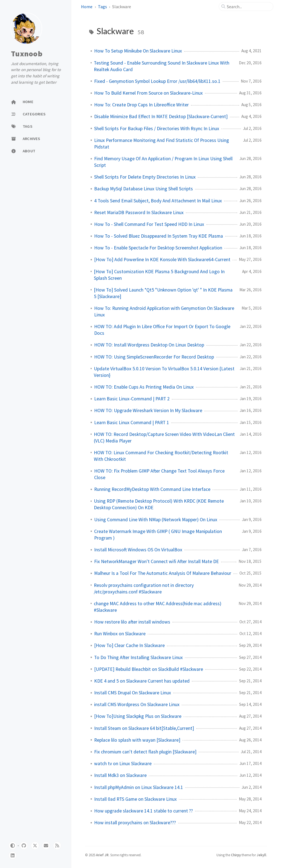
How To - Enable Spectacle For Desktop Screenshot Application (158, 248)
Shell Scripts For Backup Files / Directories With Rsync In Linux (157, 129)
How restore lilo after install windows (132, 622)
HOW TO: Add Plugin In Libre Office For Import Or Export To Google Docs (162, 330)
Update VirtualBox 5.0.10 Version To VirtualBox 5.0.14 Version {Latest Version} (164, 372)
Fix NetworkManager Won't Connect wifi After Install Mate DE (157, 561)
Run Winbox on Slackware (120, 634)
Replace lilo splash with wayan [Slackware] (137, 740)
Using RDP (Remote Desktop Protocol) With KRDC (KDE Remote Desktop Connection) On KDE (159, 504)
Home (87, 7)
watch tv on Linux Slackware (123, 764)
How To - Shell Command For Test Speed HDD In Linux (149, 224)
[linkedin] (13, 855)
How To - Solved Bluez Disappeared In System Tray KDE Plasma (159, 236)
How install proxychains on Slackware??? (135, 823)
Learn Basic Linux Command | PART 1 (132, 423)
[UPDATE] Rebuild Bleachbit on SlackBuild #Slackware (149, 669)
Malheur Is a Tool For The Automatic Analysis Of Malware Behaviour (163, 573)
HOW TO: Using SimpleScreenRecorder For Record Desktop (154, 357)
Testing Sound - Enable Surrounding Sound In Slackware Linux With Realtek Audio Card (162, 66)
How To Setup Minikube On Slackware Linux (138, 51)
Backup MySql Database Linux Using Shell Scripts (144, 189)
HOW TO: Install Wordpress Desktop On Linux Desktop (149, 345)
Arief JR (102, 855)
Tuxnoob (27, 54)
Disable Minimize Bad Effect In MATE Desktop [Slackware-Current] (161, 116)
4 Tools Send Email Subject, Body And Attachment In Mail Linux (158, 201)
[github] (24, 846)
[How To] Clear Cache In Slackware (129, 645)
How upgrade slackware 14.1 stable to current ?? (144, 811)
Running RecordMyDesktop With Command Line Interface (152, 489)
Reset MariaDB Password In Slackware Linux (139, 212)
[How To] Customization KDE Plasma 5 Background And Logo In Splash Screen (159, 275)
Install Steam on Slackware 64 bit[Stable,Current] (144, 728)
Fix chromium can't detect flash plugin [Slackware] (145, 752)
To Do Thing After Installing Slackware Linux (138, 657)
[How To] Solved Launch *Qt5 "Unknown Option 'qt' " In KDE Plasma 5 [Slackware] (163, 293)
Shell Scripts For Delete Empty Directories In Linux (145, 177)
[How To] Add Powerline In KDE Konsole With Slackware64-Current (162, 260)
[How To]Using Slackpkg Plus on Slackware (138, 716)
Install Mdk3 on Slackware (120, 775)
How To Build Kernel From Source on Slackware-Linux (148, 93)
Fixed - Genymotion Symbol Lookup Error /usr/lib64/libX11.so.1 (157, 81)
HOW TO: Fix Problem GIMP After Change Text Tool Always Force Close (159, 474)
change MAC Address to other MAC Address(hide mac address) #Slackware (158, 607)
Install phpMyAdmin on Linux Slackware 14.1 (139, 787)
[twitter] (35, 846)
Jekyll (261, 855)
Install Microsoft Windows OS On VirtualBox (138, 550)
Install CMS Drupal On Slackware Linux (133, 693)
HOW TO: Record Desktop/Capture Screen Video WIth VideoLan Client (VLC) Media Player (164, 438)
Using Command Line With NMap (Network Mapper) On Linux (156, 520)
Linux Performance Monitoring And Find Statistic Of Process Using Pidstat (162, 144)
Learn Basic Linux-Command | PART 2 (132, 399)
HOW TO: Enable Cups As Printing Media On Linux (144, 387)
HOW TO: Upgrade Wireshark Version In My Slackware (148, 410)
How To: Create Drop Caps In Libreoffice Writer (141, 105)
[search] (248, 7)
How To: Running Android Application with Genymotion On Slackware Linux (164, 311)
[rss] (57, 846)
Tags (102, 7)
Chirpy (236, 855)
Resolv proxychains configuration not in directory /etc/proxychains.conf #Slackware (144, 589)
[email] (46, 846)
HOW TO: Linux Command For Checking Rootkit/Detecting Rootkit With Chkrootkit (161, 456)
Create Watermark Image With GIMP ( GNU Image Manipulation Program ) (158, 535)
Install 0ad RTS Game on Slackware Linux (135, 799)
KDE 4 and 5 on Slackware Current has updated (142, 681)
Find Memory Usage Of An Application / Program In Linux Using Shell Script (163, 162)
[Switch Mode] (13, 846)
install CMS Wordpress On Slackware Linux (137, 704)
